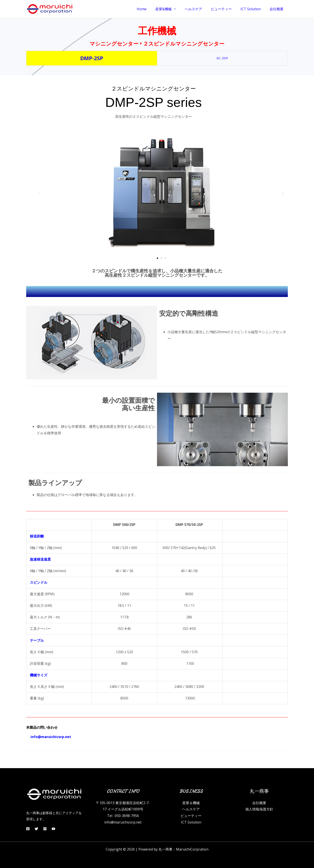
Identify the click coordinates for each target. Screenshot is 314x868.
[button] (40, 193)
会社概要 (277, 9)
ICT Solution (253, 9)
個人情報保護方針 (259, 809)
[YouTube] (58, 829)
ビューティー (226, 9)
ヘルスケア (200, 9)
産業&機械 (171, 9)
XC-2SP (222, 58)
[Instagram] (48, 829)
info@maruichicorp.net (123, 822)
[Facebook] (28, 829)
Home (151, 9)
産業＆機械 (191, 803)
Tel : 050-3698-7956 (123, 816)
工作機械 (157, 29)
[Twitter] (38, 829)
